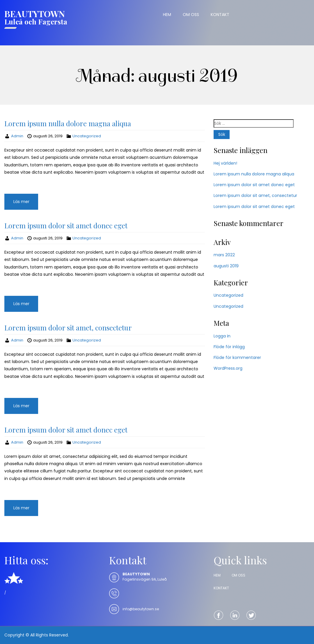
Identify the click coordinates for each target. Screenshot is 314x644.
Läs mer (21, 202)
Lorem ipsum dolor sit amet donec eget (66, 225)
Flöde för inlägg (229, 347)
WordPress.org (228, 368)
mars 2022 (224, 255)
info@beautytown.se (141, 609)
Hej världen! (225, 163)
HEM (167, 15)
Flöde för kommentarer (237, 357)
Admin (17, 136)
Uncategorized (87, 136)
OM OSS (191, 15)
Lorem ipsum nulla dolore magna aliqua (68, 123)
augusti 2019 (226, 266)
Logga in (222, 336)
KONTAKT (220, 15)
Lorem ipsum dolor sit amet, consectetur (68, 328)
